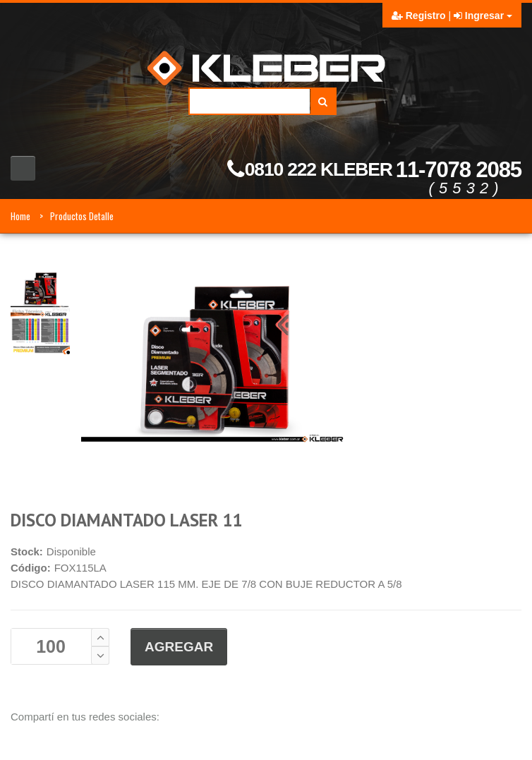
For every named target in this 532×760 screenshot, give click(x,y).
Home (20, 216)
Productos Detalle (82, 216)
